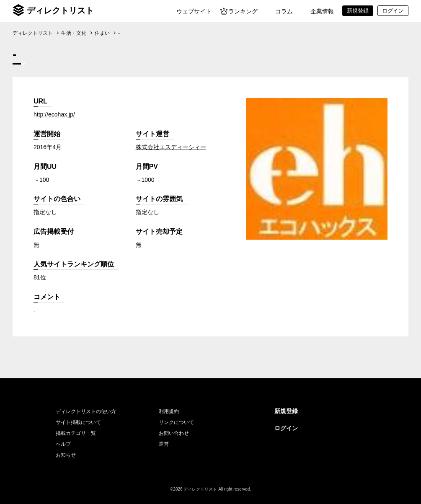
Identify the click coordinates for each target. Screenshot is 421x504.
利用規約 (169, 411)
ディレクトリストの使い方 (86, 411)
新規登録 (286, 411)
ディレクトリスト (60, 10)
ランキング (243, 11)
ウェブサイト (194, 11)
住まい (102, 33)
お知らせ (66, 455)
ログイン (286, 428)
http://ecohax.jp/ (54, 114)
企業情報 (322, 11)
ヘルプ (63, 444)
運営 (164, 444)
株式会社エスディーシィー (171, 147)
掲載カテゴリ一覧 (76, 433)
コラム (284, 11)
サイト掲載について (78, 422)
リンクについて (176, 422)
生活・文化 (74, 33)
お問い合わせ (174, 433)
